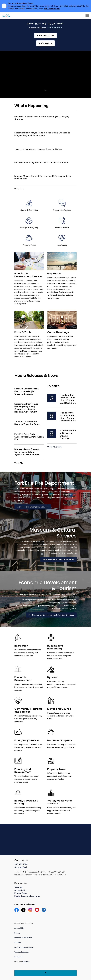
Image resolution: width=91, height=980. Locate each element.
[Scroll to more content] (45, 90)
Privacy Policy (21, 893)
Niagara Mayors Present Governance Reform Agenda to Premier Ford (43, 177)
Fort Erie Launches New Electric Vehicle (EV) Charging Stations (42, 118)
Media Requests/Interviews (27, 896)
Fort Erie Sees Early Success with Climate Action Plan (41, 163)
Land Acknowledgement (24, 947)
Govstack (26, 962)
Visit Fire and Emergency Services (33, 507)
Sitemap (18, 887)
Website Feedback (21, 952)
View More (19, 189)
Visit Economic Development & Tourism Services (51, 615)
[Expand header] (87, 16)
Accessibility (20, 890)
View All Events (55, 447)
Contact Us (19, 957)
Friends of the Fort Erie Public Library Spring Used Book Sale (68, 399)
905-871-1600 (55, 28)
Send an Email (21, 867)
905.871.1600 (21, 864)
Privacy (17, 933)
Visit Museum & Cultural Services (58, 559)
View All (19, 463)
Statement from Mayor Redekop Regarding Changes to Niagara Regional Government (42, 134)
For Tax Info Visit (52, 9)
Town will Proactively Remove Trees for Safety (38, 149)
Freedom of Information (23, 938)
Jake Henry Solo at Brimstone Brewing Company (68, 435)
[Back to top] (45, 973)
